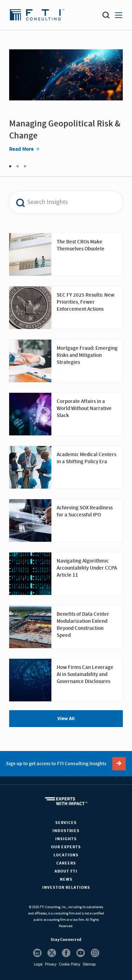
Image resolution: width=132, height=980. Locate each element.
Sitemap (89, 964)
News (66, 879)
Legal (38, 964)
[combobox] (62, 202)
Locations (66, 855)
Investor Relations (66, 888)
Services (66, 823)
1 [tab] (10, 166)
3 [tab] (25, 166)
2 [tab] (18, 166)
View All (66, 719)
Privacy (51, 964)
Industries (66, 831)
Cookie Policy (70, 964)
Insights (66, 839)
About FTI (66, 871)
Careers (66, 863)
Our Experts (66, 847)
